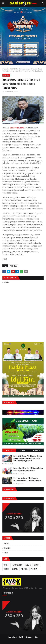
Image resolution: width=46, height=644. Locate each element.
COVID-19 (7, 565)
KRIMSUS (37, 565)
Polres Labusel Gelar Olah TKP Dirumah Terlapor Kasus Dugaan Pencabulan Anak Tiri (28, 469)
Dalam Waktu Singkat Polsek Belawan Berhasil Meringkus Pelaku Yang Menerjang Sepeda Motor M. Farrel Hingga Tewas (28, 458)
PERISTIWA (13, 69)
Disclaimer (29, 637)
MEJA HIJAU (7, 548)
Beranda (5, 69)
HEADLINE (28, 565)
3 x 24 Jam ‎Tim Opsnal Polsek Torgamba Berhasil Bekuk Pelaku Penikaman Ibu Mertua (27, 479)
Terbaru (23, 450)
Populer (9, 450)
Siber (37, 637)
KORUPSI (6, 544)
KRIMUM (6, 569)
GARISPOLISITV (17, 565)
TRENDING (34, 569)
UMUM (6, 553)
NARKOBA (15, 569)
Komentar (37, 450)
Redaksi (22, 637)
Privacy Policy (13, 637)
